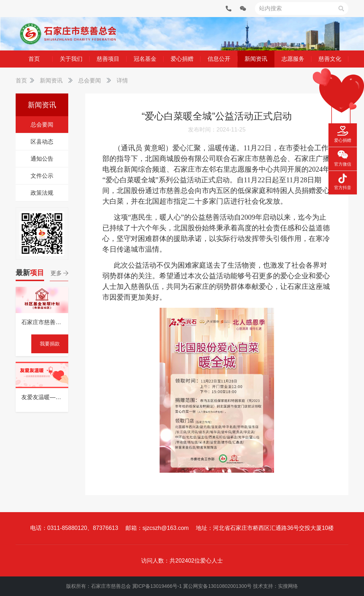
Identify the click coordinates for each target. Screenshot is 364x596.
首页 (21, 80)
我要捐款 (50, 344)
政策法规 (42, 193)
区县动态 (42, 142)
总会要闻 (90, 80)
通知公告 (42, 159)
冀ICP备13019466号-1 (157, 586)
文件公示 (42, 176)
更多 (59, 273)
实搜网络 (288, 586)
